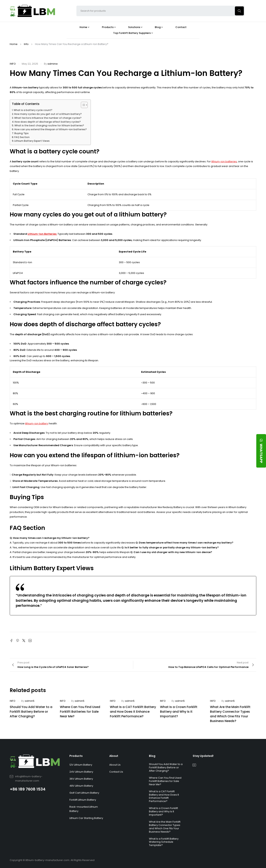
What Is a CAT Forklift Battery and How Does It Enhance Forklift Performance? (133, 712)
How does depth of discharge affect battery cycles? (48, 122)
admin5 (30, 701)
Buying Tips (21, 133)
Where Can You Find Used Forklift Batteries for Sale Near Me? (80, 712)
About (114, 756)
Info (26, 44)
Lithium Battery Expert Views (32, 141)
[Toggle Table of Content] (82, 105)
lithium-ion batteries (224, 161)
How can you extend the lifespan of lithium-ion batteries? (51, 129)
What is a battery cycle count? (33, 110)
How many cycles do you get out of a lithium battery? (48, 114)
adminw (53, 64)
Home (14, 44)
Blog (152, 756)
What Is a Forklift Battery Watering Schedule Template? (164, 842)
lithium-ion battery (37, 423)
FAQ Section (22, 137)
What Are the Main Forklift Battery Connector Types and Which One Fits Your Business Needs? (230, 714)
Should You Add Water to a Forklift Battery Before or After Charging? (31, 712)
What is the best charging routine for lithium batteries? (49, 125)
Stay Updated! (203, 756)
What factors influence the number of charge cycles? (48, 118)
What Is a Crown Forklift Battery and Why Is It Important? (179, 712)
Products (76, 756)
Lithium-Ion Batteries (42, 234)
